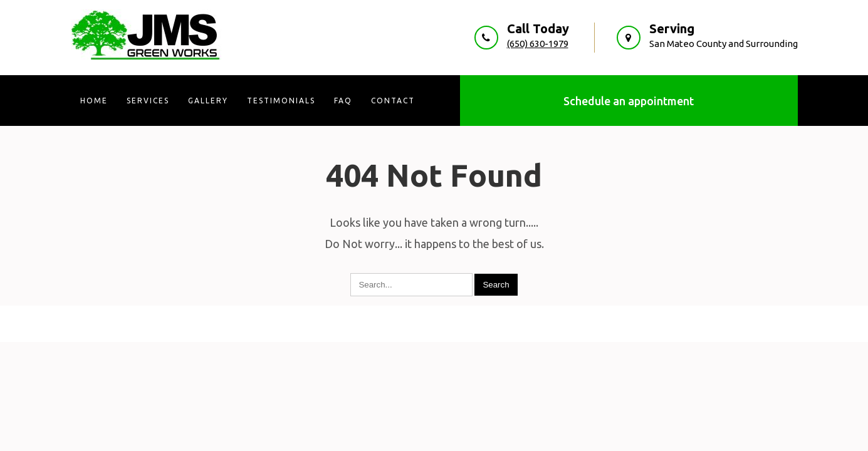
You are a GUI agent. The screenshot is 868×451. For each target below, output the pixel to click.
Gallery (208, 101)
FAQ (343, 101)
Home (94, 101)
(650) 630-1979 (538, 44)
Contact (393, 101)
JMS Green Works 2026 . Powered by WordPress (434, 324)
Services (148, 101)
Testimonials (281, 101)
